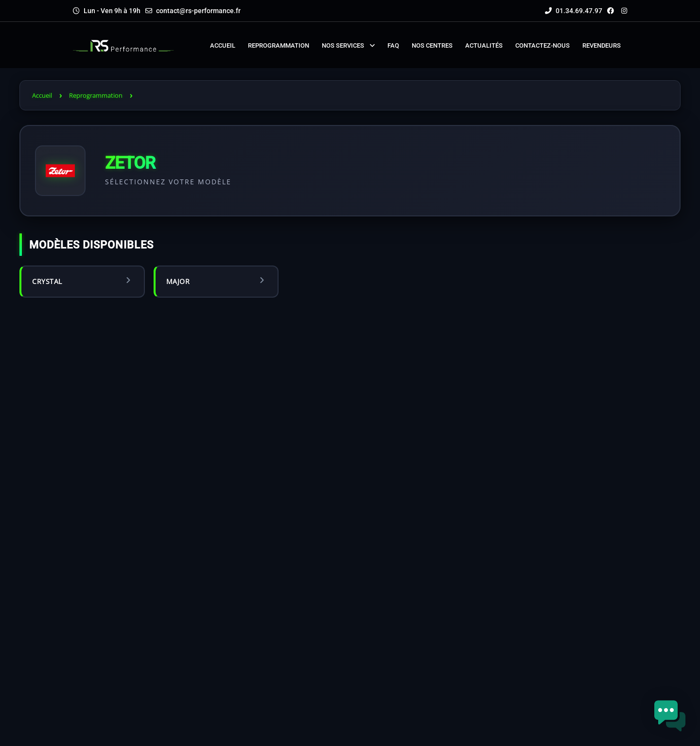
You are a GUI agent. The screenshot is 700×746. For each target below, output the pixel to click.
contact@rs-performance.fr (198, 11)
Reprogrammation (96, 95)
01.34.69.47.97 (574, 11)
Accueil (42, 95)
